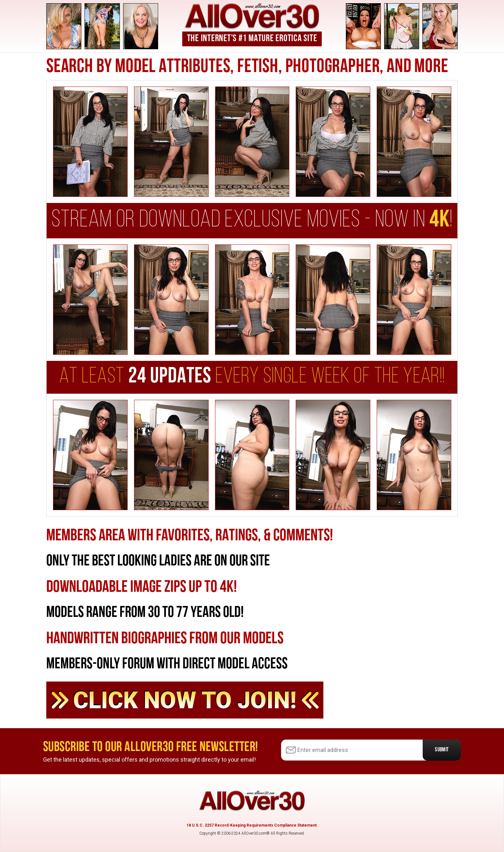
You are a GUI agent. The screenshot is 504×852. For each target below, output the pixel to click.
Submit (442, 750)
